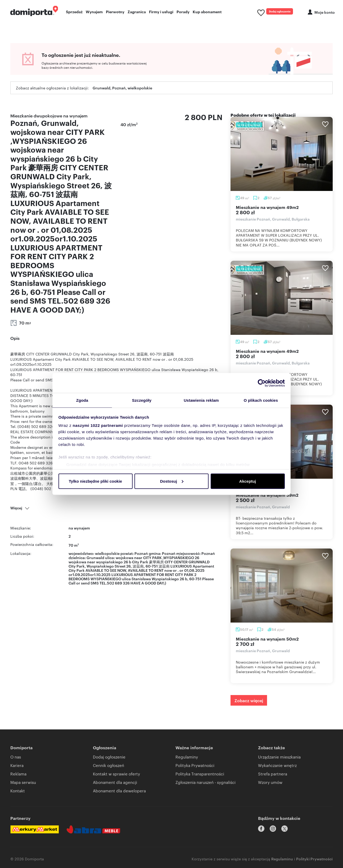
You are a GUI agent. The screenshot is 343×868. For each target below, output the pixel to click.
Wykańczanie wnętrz (277, 767)
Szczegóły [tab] (142, 400)
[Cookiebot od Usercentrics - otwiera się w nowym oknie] (262, 383)
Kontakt (18, 792)
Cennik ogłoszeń (109, 767)
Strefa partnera (273, 776)
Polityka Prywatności (195, 767)
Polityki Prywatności (314, 856)
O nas (16, 759)
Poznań (208, 555)
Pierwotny (115, 12)
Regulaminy (187, 759)
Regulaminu (282, 856)
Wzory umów (270, 784)
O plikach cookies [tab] (261, 400)
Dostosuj (172, 481)
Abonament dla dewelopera (119, 792)
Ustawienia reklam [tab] (201, 400)
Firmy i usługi (161, 12)
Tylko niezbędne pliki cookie (95, 481)
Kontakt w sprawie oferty (116, 776)
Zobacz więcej (249, 702)
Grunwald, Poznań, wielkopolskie (122, 90)
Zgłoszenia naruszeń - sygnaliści (206, 784)
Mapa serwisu (23, 784)
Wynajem (94, 12)
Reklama (18, 776)
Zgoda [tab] (82, 400)
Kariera (17, 767)
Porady (183, 12)
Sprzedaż (74, 12)
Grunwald (95, 559)
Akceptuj (248, 481)
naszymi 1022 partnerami (98, 426)
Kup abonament (207, 12)
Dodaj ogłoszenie (273, 12)
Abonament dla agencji (115, 784)
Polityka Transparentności (200, 776)
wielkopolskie (107, 555)
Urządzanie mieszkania (279, 759)
